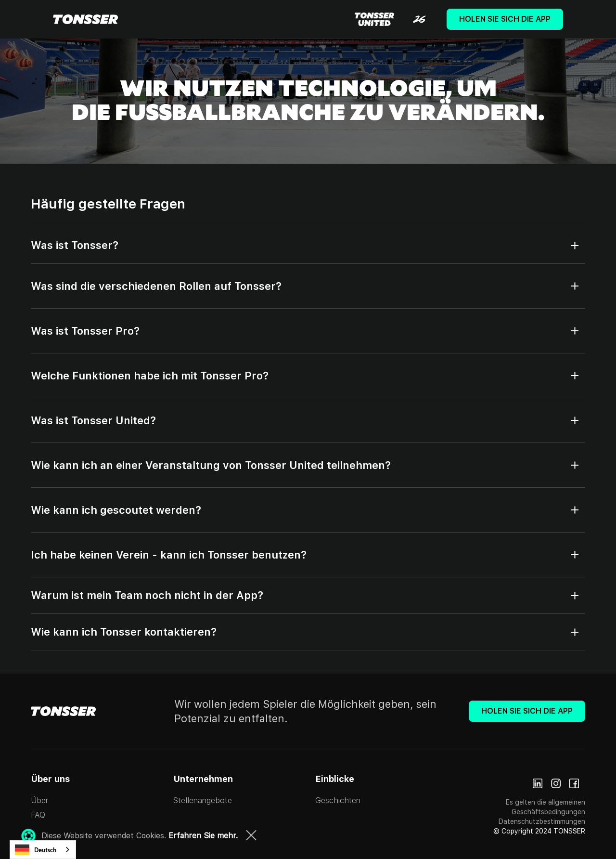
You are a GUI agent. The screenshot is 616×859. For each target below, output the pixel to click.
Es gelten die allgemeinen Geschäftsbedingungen (545, 807)
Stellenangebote (203, 800)
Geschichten (338, 800)
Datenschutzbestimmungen (542, 821)
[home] (85, 19)
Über (40, 800)
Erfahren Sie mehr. (203, 836)
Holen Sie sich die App (505, 19)
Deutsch (36, 850)
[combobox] (43, 850)
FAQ (38, 815)
